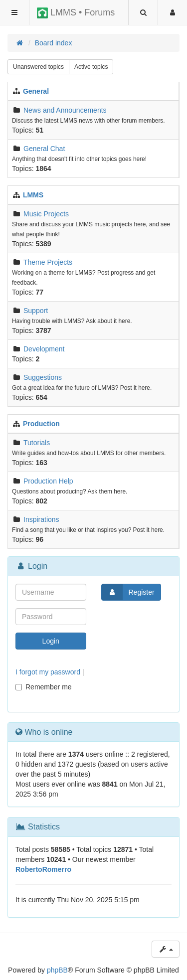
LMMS (33, 195)
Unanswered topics (38, 67)
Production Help (48, 481)
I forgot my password (48, 672)
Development (44, 349)
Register (128, 592)
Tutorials (37, 443)
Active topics (91, 67)
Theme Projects (48, 262)
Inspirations (41, 519)
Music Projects (46, 214)
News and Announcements (65, 110)
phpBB (57, 970)
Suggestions (43, 377)
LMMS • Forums (76, 13)
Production (41, 424)
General (36, 91)
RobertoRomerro (43, 869)
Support (36, 311)
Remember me (44, 687)
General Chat (44, 149)
